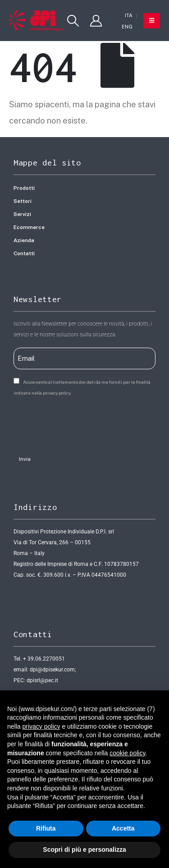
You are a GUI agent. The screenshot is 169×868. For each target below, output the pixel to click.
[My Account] (96, 21)
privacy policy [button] (41, 726)
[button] (73, 21)
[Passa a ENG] (127, 27)
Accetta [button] (123, 828)
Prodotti (24, 188)
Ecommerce (29, 227)
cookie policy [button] (127, 753)
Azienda (24, 240)
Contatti (24, 253)
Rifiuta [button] (46, 828)
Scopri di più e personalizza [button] (84, 850)
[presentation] (82, 423)
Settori (23, 201)
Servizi (22, 214)
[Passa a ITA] (129, 16)
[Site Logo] (36, 21)
